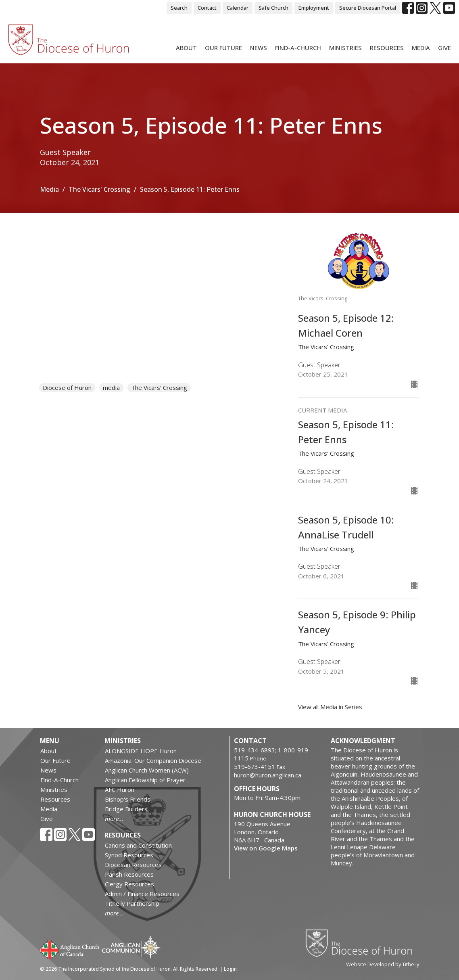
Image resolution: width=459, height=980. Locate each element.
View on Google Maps (266, 848)
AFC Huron (120, 789)
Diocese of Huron (67, 387)
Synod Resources (129, 855)
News (259, 48)
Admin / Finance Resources (142, 894)
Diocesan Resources (133, 865)
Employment (314, 8)
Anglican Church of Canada (70, 949)
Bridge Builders (126, 809)
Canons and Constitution (138, 845)
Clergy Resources (129, 884)
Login (230, 969)
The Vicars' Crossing (99, 189)
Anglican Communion (132, 947)
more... (114, 819)
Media (421, 48)
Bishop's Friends (128, 799)
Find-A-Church (298, 48)
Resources (387, 48)
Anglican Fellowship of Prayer (145, 780)
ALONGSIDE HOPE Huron (141, 751)
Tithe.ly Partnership (132, 903)
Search (179, 8)
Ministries (345, 48)
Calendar (238, 8)
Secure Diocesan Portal (368, 8)
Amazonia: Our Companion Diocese (153, 760)
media (111, 387)
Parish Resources (129, 874)
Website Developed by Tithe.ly (383, 964)
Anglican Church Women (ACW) (147, 770)
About (186, 48)
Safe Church (273, 8)
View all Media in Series (330, 707)
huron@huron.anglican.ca (268, 775)
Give (444, 48)
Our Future (223, 48)
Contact (207, 8)
